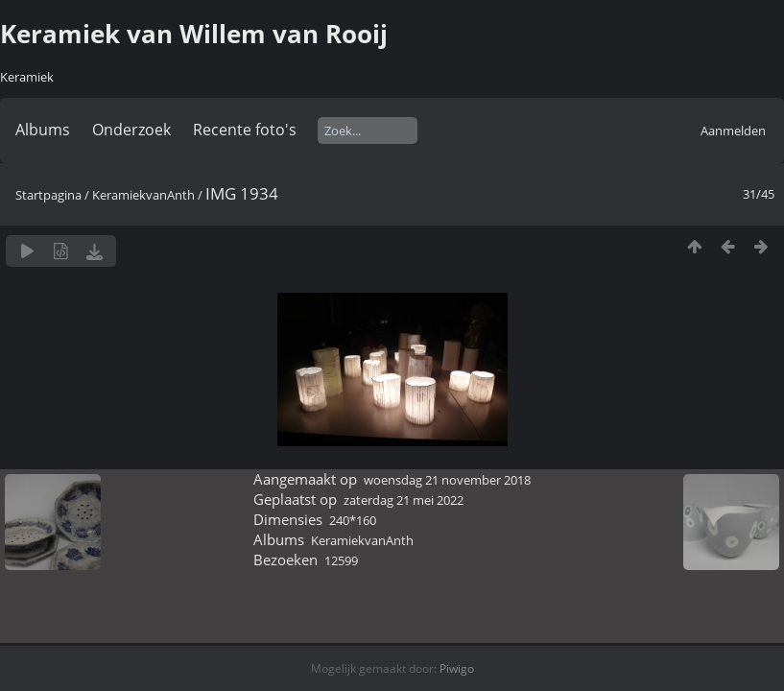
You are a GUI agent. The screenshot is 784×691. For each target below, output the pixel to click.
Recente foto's (245, 130)
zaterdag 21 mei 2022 (404, 500)
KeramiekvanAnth (143, 195)
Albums (43, 130)
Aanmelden (733, 131)
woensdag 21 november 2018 (447, 480)
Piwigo (457, 668)
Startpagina (48, 195)
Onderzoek (131, 130)
